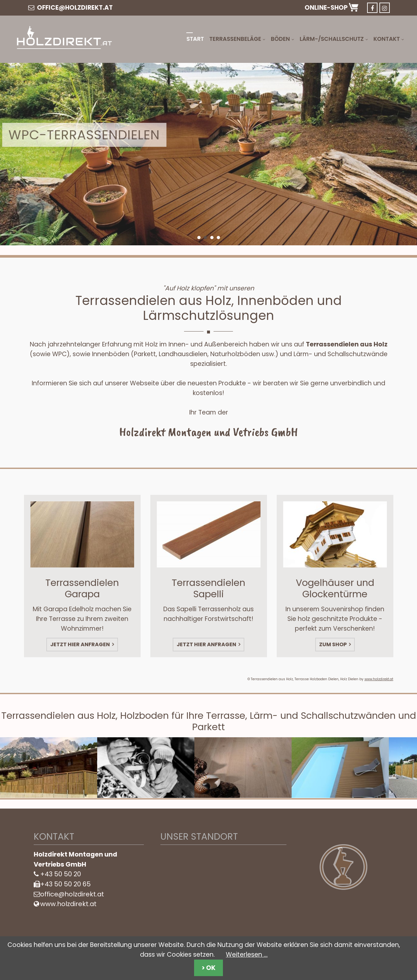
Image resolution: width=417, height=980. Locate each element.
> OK (208, 968)
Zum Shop (333, 640)
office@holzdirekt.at (70, 8)
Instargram (385, 8)
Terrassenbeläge (235, 39)
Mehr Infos (52, 197)
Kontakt (387, 39)
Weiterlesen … (247, 955)
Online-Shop (331, 7)
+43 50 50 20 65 (65, 884)
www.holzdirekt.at (379, 679)
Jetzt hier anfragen (81, 640)
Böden (280, 39)
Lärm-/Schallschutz (332, 39)
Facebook (372, 8)
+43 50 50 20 (61, 874)
